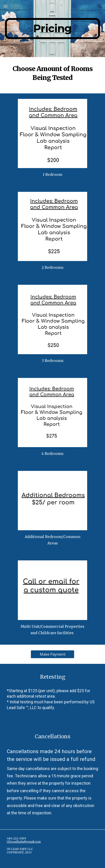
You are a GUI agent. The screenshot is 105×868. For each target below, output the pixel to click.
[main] (52, 29)
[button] (5, 6)
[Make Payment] (52, 654)
